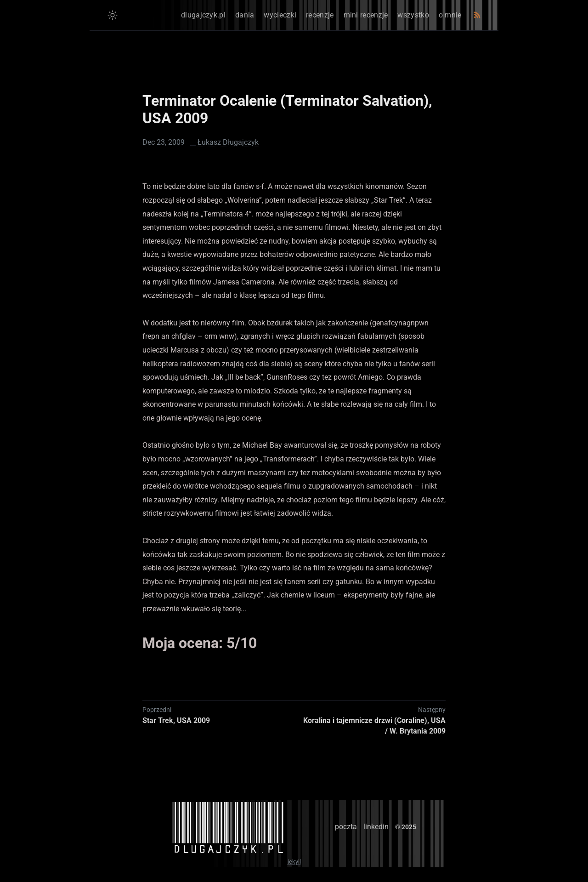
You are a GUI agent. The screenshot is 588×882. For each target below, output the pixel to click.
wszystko (413, 15)
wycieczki (280, 15)
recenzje (320, 15)
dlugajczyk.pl (203, 15)
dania (245, 15)
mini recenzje (366, 15)
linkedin (376, 827)
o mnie (450, 15)
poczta (346, 827)
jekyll (294, 862)
